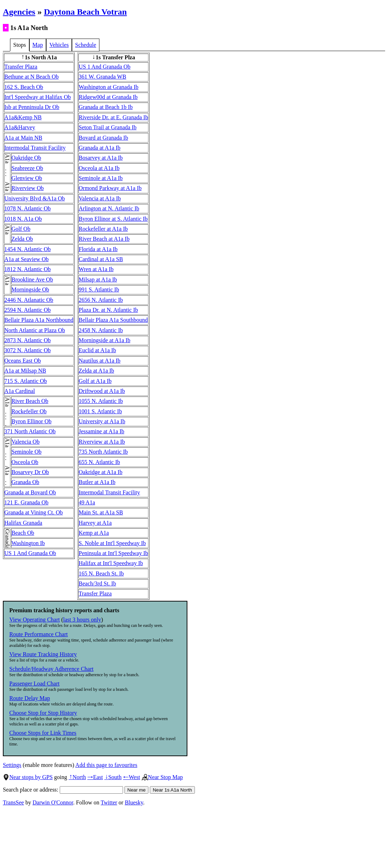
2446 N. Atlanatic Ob (29, 300)
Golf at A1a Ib (95, 381)
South (113, 777)
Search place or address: (63, 790)
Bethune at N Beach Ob (31, 77)
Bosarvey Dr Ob (30, 472)
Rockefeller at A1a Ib (103, 229)
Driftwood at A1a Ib (102, 391)
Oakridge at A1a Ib (100, 472)
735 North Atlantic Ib (103, 452)
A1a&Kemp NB (23, 117)
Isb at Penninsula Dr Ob (32, 107)
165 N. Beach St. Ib (101, 573)
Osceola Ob (25, 462)
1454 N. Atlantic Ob (28, 249)
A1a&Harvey (20, 127)
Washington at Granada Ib (109, 87)
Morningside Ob (30, 290)
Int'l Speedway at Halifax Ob (38, 97)
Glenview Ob (27, 178)
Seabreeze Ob (27, 168)
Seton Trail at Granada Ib (108, 127)
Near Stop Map (162, 777)
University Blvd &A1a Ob (35, 198)
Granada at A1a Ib (100, 148)
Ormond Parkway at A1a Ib (110, 188)
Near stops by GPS (28, 777)
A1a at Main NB (23, 138)
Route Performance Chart (39, 634)
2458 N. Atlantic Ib (101, 330)
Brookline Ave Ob (32, 280)
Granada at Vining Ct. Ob (34, 512)
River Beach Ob (30, 401)
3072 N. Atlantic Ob (28, 350)
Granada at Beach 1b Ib (106, 107)
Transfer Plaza (21, 67)
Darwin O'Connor (53, 802)
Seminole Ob (26, 452)
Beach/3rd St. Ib (97, 583)
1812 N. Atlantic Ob (28, 269)
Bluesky (134, 802)
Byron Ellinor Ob (31, 421)
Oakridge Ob (26, 158)
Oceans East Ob (23, 361)
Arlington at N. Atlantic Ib (109, 208)
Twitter (109, 802)
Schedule (86, 45)
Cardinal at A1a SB (101, 259)
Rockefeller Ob (29, 411)
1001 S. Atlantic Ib (100, 411)
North (77, 777)
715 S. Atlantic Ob (26, 381)
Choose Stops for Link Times (43, 733)
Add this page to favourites (106, 765)
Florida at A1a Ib (98, 249)
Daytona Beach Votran (85, 12)
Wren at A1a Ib (96, 269)
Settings (12, 765)
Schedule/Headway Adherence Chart (51, 669)
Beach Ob (23, 533)
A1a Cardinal (20, 391)
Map (38, 45)
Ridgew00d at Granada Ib (108, 97)
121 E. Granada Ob (26, 502)
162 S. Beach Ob (24, 87)
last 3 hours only (82, 620)
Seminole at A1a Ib (101, 178)
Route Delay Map (30, 698)
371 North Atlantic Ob (30, 431)
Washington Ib (28, 543)
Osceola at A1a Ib (99, 168)
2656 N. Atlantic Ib (101, 300)
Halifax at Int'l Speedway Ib (111, 563)
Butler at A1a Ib (97, 482)
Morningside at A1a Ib (104, 340)
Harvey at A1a (95, 523)
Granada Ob (25, 482)
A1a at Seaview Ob (26, 259)
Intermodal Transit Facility (35, 148)
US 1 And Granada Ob (30, 553)
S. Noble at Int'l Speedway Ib (112, 543)
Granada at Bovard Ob (30, 492)
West (132, 777)
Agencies (19, 12)
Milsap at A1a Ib (98, 280)
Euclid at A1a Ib (97, 350)
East (95, 777)
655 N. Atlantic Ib (99, 462)
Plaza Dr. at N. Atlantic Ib (108, 310)
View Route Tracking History (43, 654)
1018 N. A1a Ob (23, 219)
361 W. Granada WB (102, 77)
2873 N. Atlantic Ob (28, 340)
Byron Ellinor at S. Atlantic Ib (113, 219)
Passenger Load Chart (34, 684)
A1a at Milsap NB (25, 371)
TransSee (13, 802)
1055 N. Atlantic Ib (101, 401)
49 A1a (87, 502)
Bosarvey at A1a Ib (101, 158)
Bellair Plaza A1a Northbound (39, 320)
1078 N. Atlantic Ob (28, 208)
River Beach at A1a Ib (104, 239)
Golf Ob (21, 229)
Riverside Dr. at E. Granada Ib (113, 117)
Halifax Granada (23, 523)
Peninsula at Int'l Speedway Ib (113, 553)
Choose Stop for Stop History (43, 713)
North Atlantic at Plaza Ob (35, 330)
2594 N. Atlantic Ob (28, 310)
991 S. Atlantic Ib (99, 290)
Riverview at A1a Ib (102, 442)
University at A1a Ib (102, 421)
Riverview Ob (28, 188)
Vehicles (59, 45)
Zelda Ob (22, 239)
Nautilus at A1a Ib (100, 361)
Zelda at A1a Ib (96, 371)
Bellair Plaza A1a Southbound (113, 320)
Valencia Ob (26, 442)
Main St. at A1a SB (101, 512)
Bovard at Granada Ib (103, 138)
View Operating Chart (35, 620)
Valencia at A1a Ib (100, 198)
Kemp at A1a (94, 533)
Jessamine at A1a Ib (102, 431)
